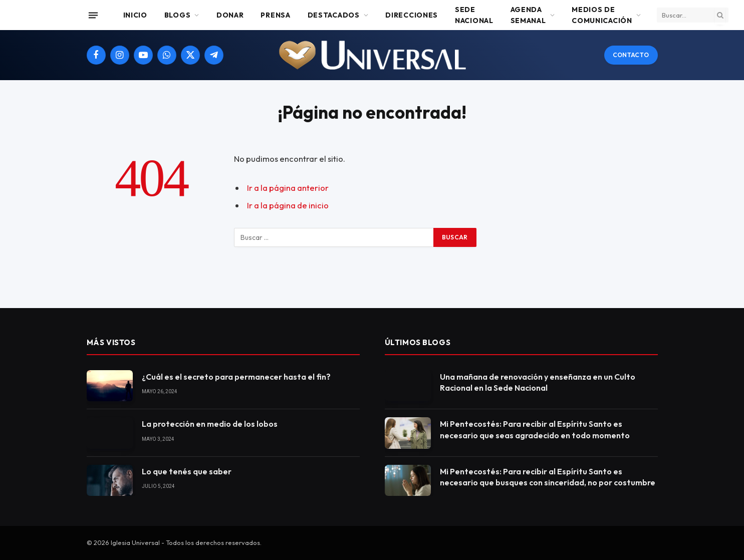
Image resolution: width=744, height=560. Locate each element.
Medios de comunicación (602, 15)
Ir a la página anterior (288, 188)
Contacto (631, 55)
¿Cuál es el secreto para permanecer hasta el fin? (236, 377)
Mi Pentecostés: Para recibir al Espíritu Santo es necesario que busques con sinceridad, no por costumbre (548, 477)
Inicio (135, 15)
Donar (230, 15)
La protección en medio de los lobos (210, 424)
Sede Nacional (474, 15)
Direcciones (412, 15)
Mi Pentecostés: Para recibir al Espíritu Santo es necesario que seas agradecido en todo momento (535, 430)
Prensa (275, 15)
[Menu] (93, 15)
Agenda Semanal (528, 15)
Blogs (178, 15)
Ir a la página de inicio (288, 205)
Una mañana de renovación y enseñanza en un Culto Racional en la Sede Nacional (538, 382)
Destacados (334, 15)
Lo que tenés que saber (187, 471)
